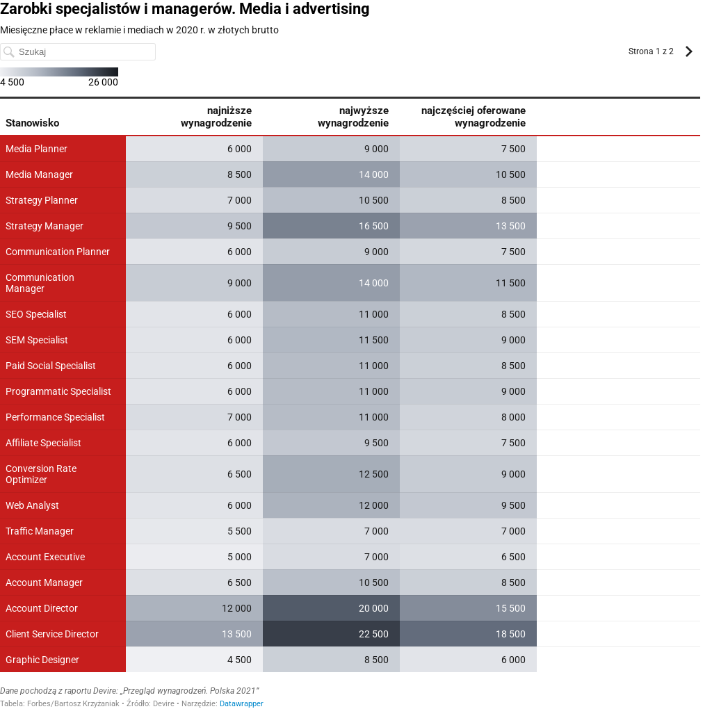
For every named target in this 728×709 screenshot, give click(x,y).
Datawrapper (242, 704)
